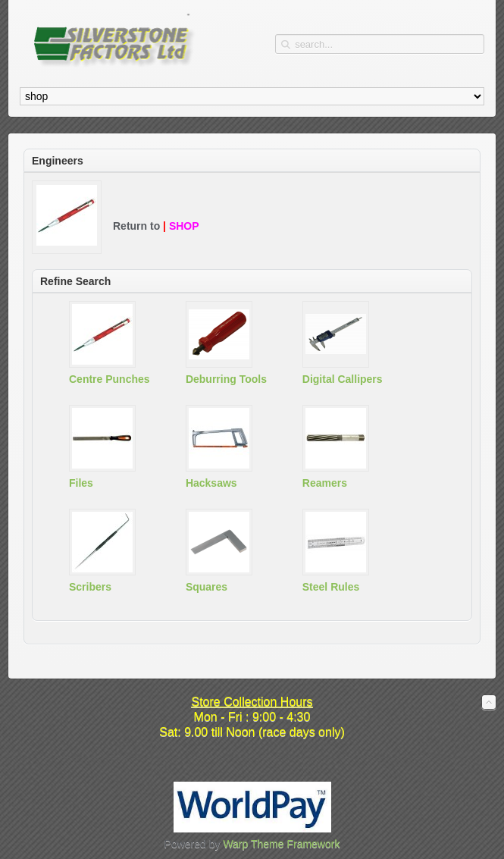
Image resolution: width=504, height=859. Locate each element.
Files (81, 483)
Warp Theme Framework (281, 844)
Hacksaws (211, 483)
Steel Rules (331, 587)
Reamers (325, 483)
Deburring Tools (226, 379)
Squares (207, 587)
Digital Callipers (343, 379)
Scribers (90, 587)
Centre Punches (110, 379)
